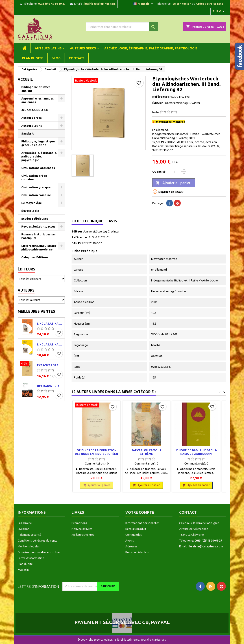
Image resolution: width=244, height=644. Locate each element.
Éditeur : (158, 103)
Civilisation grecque (36, 187)
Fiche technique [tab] (87, 221)
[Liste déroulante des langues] (144, 4)
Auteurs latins (48, 48)
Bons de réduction (137, 552)
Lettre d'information (31, 558)
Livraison (24, 529)
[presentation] (100, 600)
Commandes (134, 535)
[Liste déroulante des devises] (219, 11)
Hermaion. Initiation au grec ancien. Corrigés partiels (50, 386)
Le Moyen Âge (32, 203)
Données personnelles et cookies (39, 552)
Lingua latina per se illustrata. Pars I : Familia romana (50, 324)
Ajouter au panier (173, 183)
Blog (56, 58)
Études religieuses (35, 219)
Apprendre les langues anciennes (38, 100)
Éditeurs (26, 269)
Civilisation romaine (36, 195)
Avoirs (130, 540)
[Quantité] (174, 172)
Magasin (23, 570)
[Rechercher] (122, 27)
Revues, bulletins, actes (38, 226)
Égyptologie (30, 211)
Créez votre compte (210, 4)
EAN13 (76, 243)
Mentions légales (29, 546)
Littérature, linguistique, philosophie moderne (39, 248)
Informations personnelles (142, 523)
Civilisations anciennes (38, 168)
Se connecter (182, 4)
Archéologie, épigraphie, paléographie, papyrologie (151, 48)
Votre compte (140, 512)
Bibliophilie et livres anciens (36, 89)
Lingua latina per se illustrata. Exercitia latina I (50, 344)
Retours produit (136, 529)
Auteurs (26, 290)
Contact (77, 58)
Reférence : (161, 97)
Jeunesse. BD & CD (35, 110)
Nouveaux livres (82, 529)
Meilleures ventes (36, 311)
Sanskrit (27, 133)
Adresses (131, 546)
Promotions (79, 523)
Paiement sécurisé (29, 535)
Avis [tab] (113, 221)
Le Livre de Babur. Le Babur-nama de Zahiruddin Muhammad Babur (196, 454)
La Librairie (25, 523)
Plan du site (33, 58)
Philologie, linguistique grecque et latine (38, 143)
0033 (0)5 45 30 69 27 (52, 4)
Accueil (25, 79)
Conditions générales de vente (38, 540)
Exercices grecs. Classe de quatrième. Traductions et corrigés (50, 365)
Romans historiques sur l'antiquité (39, 236)
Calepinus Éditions (35, 257)
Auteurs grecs (83, 48)
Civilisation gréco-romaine (35, 177)
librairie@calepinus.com (99, 4)
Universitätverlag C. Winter (102, 231)
